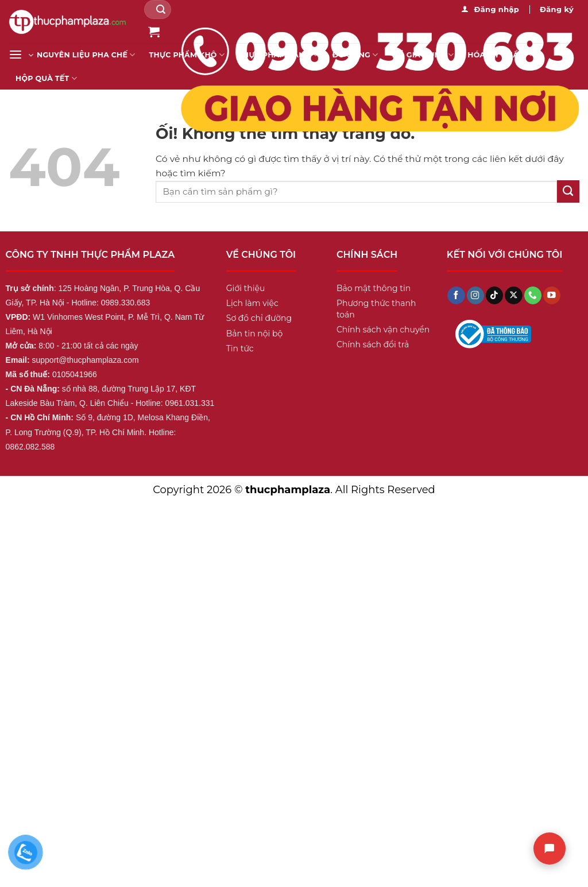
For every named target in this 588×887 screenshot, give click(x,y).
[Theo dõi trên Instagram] (475, 295)
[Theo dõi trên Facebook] (456, 295)
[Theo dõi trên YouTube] (552, 295)
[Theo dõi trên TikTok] (494, 295)
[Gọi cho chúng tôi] (533, 295)
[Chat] (550, 849)
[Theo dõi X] (513, 295)
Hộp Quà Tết (46, 78)
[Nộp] (161, 9)
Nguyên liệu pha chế (86, 55)
